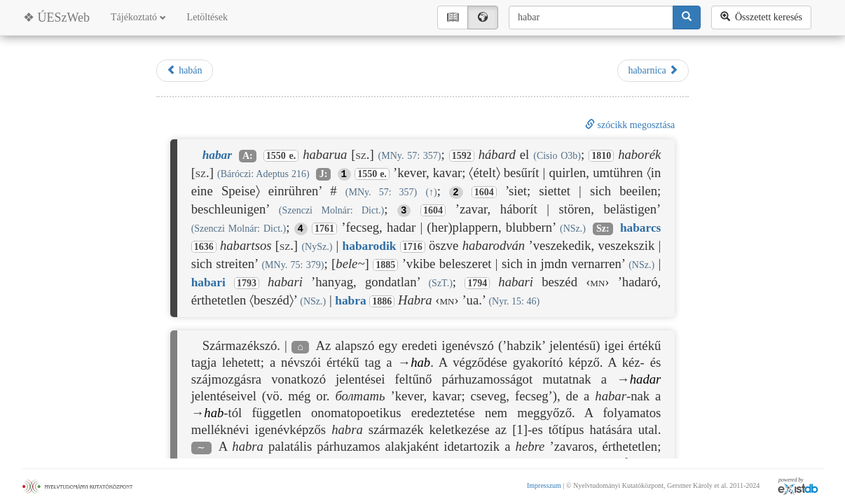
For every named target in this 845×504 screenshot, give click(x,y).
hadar (646, 379)
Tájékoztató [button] (138, 17)
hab (420, 362)
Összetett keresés (761, 17)
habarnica (653, 70)
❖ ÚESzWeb (56, 17)
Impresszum (544, 485)
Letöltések (207, 17)
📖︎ (453, 17)
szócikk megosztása (630, 125)
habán (185, 70)
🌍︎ (483, 17)
